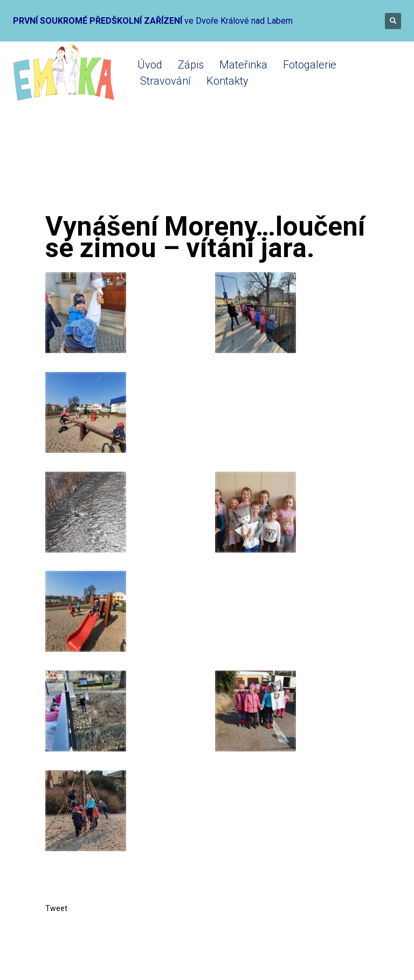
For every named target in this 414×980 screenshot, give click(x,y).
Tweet (56, 908)
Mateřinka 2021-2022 (183, 168)
